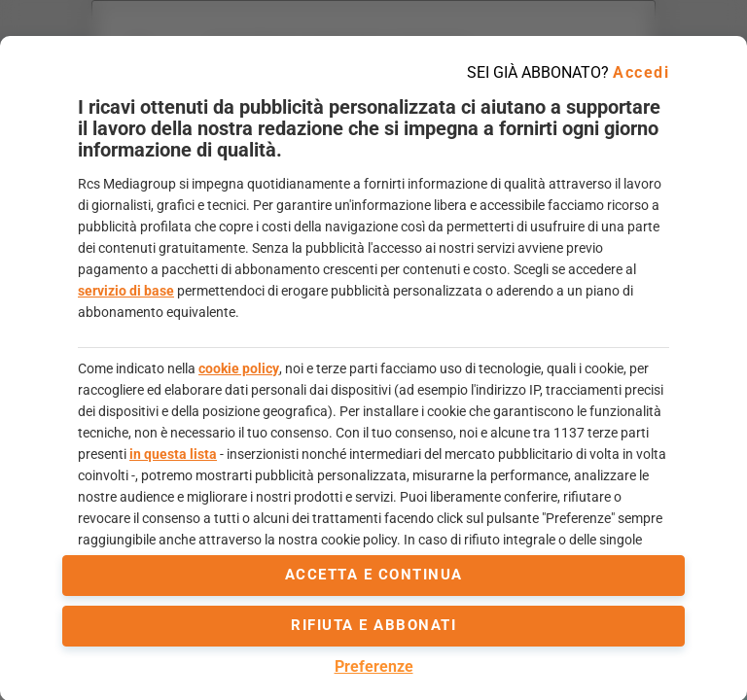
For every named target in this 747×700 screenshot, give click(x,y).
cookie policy (239, 368)
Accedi (641, 72)
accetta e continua (374, 575)
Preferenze (374, 666)
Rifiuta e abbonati (373, 625)
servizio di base (126, 291)
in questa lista (173, 454)
